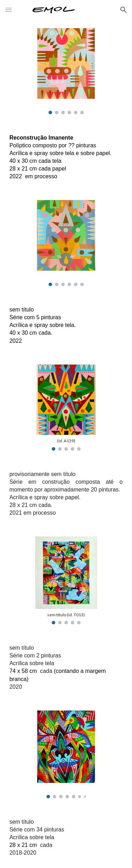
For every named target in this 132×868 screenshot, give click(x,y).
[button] (8, 10)
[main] (66, 157)
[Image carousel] (66, 71)
